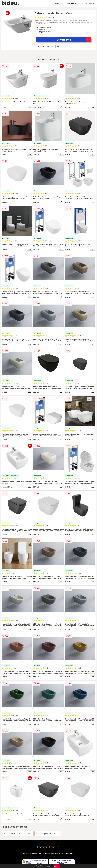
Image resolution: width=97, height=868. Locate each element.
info (29, 107)
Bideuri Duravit (10, 834)
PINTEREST (54, 847)
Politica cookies (67, 854)
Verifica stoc (74, 40)
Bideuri (57, 3)
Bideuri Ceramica (26, 834)
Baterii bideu (71, 3)
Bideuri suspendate (43, 834)
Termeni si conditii (30, 854)
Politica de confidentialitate (49, 854)
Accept (57, 866)
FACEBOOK (42, 847)
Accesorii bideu (88, 3)
